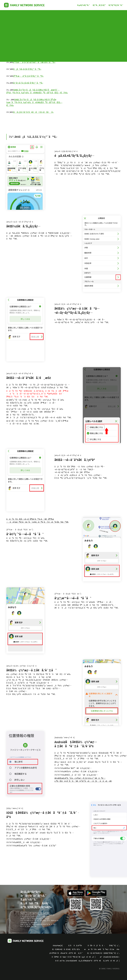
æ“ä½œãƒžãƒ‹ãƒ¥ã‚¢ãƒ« (110, 957)
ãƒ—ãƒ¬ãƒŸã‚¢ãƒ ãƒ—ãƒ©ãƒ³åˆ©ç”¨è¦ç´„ (103, 953)
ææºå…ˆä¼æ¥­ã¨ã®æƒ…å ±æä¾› (102, 949)
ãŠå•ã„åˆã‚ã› (96, 945)
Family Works (24, 5)
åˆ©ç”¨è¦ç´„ (114, 945)
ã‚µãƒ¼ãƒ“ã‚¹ (83, 5)
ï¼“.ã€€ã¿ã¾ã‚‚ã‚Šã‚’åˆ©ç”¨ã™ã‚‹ (33, 137)
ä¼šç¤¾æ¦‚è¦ (58, 945)
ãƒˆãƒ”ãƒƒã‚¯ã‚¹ (116, 5)
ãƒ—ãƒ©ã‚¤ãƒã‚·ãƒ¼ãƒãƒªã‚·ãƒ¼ (66, 949)
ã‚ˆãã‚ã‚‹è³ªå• (76, 945)
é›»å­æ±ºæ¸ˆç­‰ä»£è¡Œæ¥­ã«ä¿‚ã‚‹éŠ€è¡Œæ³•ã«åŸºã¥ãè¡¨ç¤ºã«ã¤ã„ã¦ (87, 961)
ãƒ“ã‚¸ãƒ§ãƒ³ (99, 5)
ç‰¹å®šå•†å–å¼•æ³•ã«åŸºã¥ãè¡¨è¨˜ (66, 953)
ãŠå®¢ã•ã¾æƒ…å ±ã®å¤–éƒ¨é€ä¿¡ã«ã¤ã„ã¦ (74, 957)
